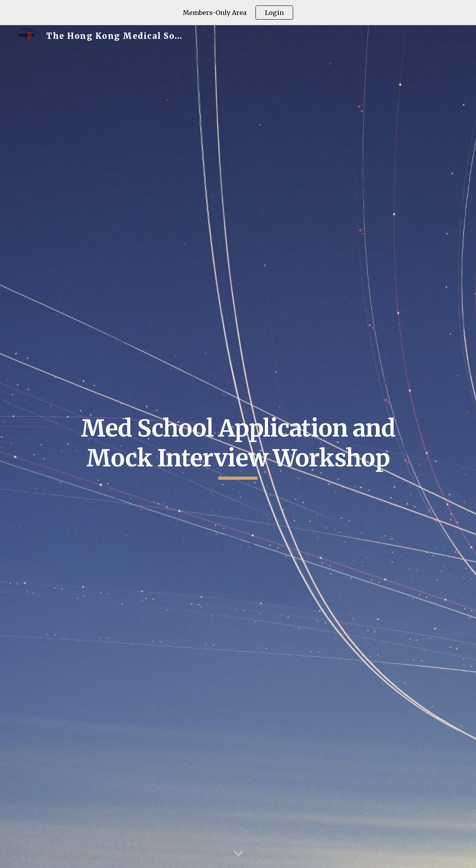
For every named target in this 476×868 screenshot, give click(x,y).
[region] (238, 13)
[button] (238, 854)
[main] (238, 447)
